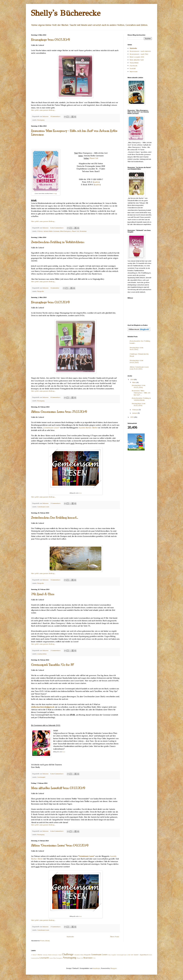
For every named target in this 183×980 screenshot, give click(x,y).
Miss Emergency (66, 231)
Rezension (83, 231)
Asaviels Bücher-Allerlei (88, 428)
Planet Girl (94, 158)
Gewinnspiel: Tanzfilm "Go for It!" (53, 665)
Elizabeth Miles (79, 955)
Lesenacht (44, 958)
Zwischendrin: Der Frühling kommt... (55, 518)
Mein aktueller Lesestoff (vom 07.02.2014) (58, 788)
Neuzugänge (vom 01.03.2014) (50, 302)
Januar (135, 413)
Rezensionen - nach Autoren (140, 51)
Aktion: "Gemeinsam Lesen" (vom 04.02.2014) (60, 845)
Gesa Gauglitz (112, 955)
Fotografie (40, 291)
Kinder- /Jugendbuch (141, 955)
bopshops (96, 968)
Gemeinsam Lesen (51, 428)
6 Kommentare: (56, 397)
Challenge (68, 954)
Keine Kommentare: (57, 228)
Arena (60, 955)
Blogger (113, 968)
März (134, 382)
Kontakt (133, 68)
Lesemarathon (42, 654)
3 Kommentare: (56, 580)
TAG (94, 958)
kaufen (96, 182)
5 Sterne (39, 955)
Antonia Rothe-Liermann (51, 231)
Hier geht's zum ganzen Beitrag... (43, 110)
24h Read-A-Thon (43, 594)
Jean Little (127, 955)
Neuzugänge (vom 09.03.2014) (50, 40)
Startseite (70, 937)
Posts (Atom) (45, 941)
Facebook (133, 66)
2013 (132, 417)
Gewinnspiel (41, 777)
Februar (135, 410)
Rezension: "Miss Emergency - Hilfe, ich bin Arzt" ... (141, 393)
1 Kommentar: (55, 288)
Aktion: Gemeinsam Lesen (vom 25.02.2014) (59, 412)
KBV (132, 955)
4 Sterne (40, 231)
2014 (132, 379)
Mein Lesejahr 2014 (137, 57)
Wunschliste (134, 63)
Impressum (134, 71)
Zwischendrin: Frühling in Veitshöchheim (58, 242)
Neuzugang (41, 120)
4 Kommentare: (56, 116)
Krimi (150, 955)
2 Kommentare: (56, 503)
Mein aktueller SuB (137, 60)
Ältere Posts (115, 937)
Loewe (51, 958)
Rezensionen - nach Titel (139, 54)
